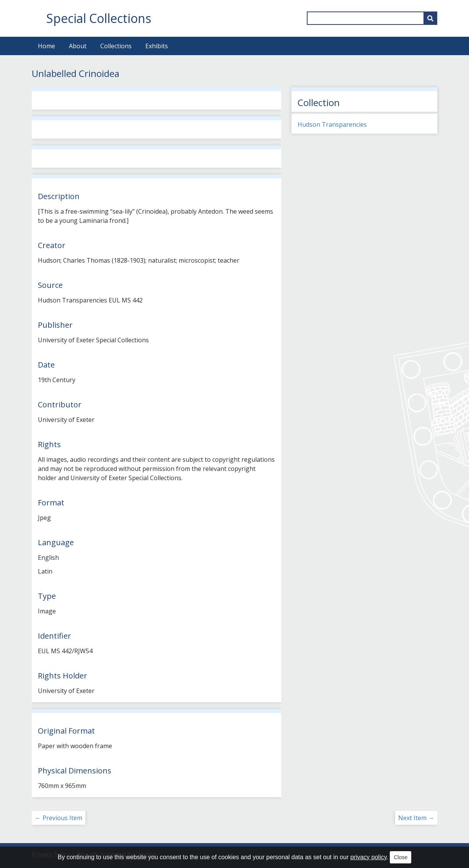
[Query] (372, 18)
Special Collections (99, 18)
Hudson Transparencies (332, 124)
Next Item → (416, 818)
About (78, 46)
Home (46, 46)
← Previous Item (59, 818)
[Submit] (430, 18)
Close (401, 857)
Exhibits (157, 46)
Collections (116, 46)
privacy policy (369, 857)
